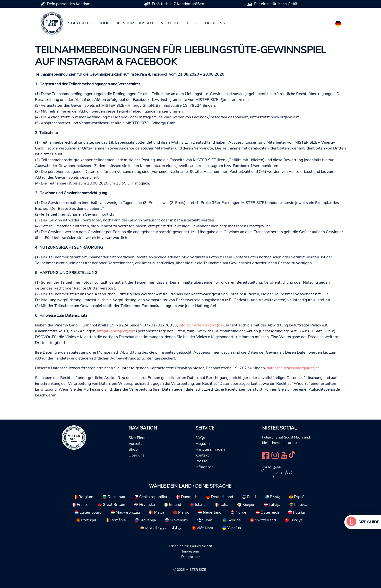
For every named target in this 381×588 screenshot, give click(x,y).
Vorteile (170, 23)
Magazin (203, 444)
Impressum (190, 551)
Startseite (79, 23)
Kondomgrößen (135, 23)
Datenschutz (191, 557)
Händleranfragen (210, 449)
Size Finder (138, 438)
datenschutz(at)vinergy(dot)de (293, 368)
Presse (201, 461)
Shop (104, 23)
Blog (192, 23)
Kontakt (202, 455)
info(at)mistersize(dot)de (201, 325)
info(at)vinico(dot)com (116, 331)
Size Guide (369, 522)
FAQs (200, 438)
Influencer (204, 467)
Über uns (215, 23)
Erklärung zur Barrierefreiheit (190, 546)
